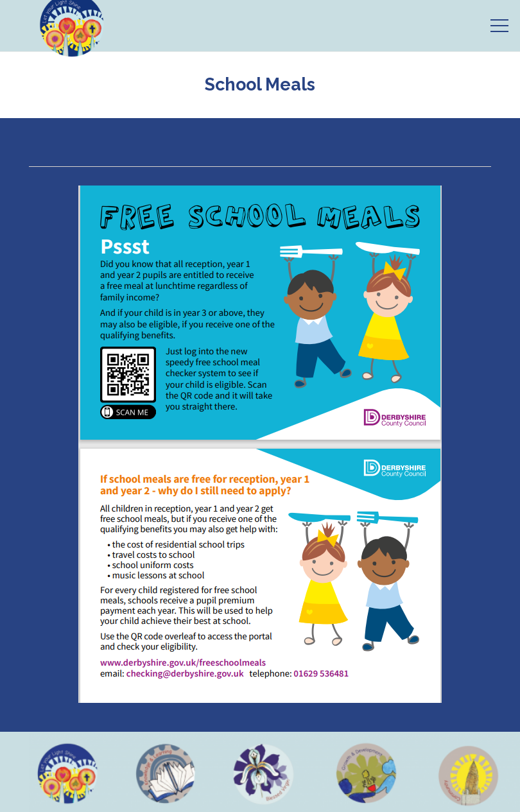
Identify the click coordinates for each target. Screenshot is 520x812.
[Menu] (500, 26)
